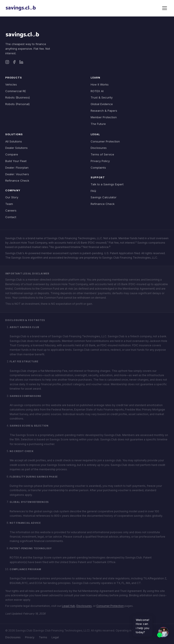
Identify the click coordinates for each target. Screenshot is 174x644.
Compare (12, 154)
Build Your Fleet (16, 161)
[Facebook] (14, 62)
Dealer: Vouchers (17, 174)
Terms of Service (102, 154)
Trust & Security (102, 97)
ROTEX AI (97, 91)
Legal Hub (68, 606)
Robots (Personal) (17, 104)
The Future (98, 124)
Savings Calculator (104, 197)
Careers (11, 210)
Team (9, 204)
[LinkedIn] (21, 62)
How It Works (100, 84)
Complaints (98, 168)
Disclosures (99, 148)
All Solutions (14, 141)
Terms (43, 637)
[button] (162, 632)
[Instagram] (7, 62)
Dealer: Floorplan (17, 168)
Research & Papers (104, 111)
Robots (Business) (18, 97)
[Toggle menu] (165, 8)
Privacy (30, 637)
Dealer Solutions (16, 148)
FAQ (93, 191)
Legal (55, 637)
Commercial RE (16, 91)
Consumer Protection (105, 141)
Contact (11, 217)
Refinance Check (17, 181)
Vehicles (11, 84)
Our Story (12, 197)
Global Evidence (102, 104)
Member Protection (104, 117)
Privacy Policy (100, 161)
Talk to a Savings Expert (107, 184)
